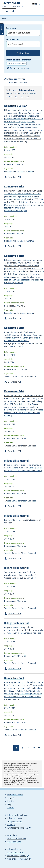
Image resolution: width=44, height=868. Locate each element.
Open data (12, 835)
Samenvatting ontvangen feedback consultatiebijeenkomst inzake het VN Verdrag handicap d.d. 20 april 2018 (21, 575)
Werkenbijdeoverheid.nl (18, 859)
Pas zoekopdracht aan (20, 68)
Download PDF (15, 177)
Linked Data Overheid (17, 839)
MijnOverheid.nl (14, 849)
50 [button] (28, 96)
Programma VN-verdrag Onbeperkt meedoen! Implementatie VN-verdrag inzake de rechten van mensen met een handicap (24, 630)
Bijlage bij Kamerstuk (17, 461)
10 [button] (16, 96)
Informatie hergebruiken (18, 815)
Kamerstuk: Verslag (16, 106)
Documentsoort (13, 39)
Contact (11, 798)
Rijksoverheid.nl (14, 852)
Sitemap (11, 825)
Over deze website (15, 795)
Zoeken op (11, 28)
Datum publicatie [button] (26, 90)
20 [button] (22, 96)
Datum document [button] (14, 93)
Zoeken (11, 808)
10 (33, 748)
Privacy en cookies (15, 818)
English (11, 801)
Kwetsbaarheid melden (18, 828)
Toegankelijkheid (15, 821)
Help (9, 804)
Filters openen (2, 29)
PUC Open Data (14, 842)
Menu (38, 4)
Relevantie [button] (32, 93)
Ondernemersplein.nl (17, 856)
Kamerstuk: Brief (14, 187)
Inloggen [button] (7, 11)
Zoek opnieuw (23, 53)
